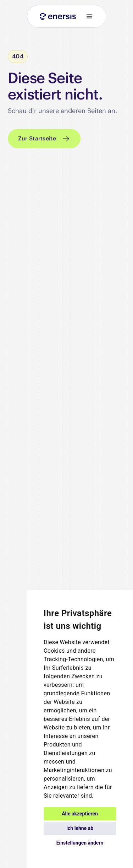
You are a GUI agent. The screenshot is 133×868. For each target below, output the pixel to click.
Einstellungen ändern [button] (80, 843)
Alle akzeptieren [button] (80, 814)
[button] (87, 16)
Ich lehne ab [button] (80, 828)
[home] (56, 16)
